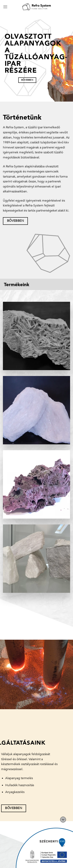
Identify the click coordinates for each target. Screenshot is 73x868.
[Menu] (5, 7)
